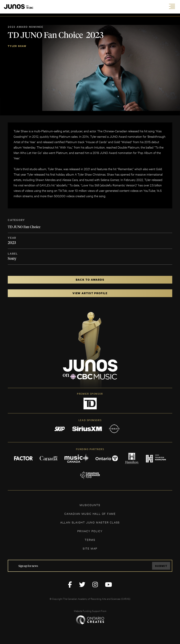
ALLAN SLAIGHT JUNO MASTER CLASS (90, 522)
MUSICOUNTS (90, 505)
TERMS (90, 540)
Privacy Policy (90, 531)
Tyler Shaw (17, 46)
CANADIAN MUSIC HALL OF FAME (90, 514)
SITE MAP (90, 548)
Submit (161, 566)
